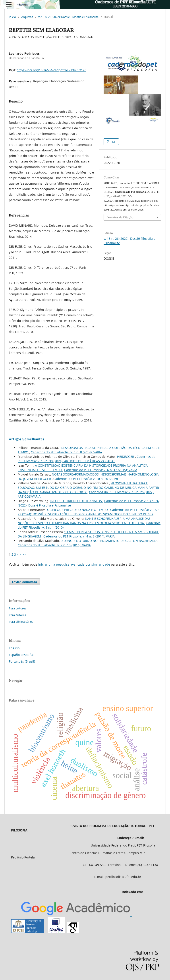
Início (12, 17)
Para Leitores (17, 608)
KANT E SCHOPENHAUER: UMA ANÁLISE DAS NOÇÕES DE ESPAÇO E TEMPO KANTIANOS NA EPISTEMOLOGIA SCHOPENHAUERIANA (84, 521)
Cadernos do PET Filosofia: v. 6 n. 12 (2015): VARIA (101, 470)
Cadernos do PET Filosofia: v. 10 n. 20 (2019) (86, 479)
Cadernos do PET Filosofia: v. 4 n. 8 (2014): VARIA (66, 452)
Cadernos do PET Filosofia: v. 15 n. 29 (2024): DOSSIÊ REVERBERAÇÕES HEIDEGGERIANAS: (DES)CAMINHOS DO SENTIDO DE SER (89, 512)
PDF (113, 142)
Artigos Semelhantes (27, 439)
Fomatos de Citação (120, 217)
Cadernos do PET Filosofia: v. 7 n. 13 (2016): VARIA (54, 545)
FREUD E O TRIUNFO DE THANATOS (76, 501)
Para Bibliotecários (21, 622)
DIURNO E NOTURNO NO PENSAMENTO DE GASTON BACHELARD (109, 541)
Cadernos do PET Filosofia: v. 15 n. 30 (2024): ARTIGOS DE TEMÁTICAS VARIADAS (87, 459)
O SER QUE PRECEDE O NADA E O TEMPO (78, 510)
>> (24, 554)
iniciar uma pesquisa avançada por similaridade (74, 564)
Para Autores (17, 615)
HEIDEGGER (126, 457)
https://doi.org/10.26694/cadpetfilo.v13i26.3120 (51, 70)
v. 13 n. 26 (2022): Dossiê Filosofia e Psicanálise (68, 17)
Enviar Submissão (24, 582)
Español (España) (21, 655)
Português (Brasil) (22, 661)
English (14, 648)
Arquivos (27, 17)
